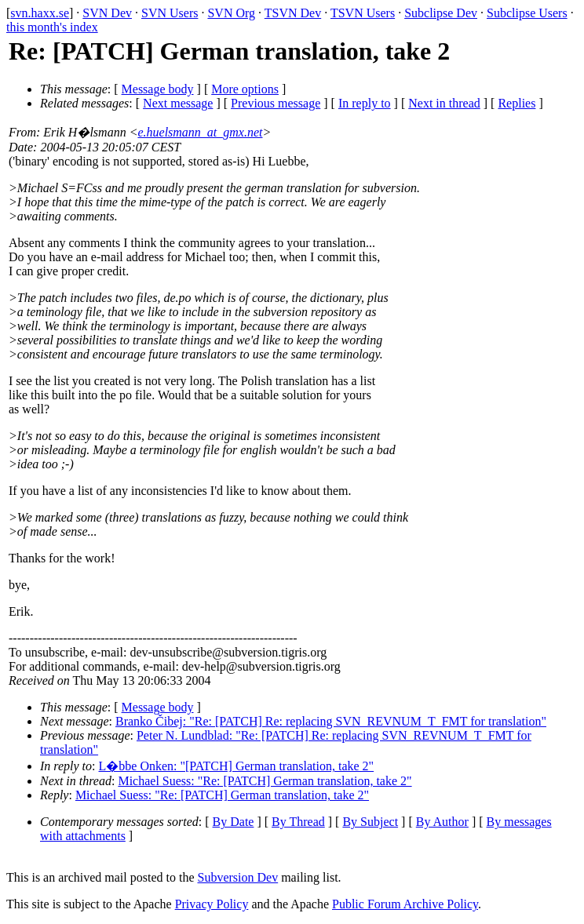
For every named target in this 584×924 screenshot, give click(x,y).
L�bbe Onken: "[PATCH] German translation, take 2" (237, 766)
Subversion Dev (238, 877)
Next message (178, 103)
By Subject (370, 822)
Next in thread (444, 103)
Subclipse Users (527, 13)
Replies (516, 103)
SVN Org (231, 13)
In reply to (365, 103)
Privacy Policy (212, 904)
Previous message (276, 103)
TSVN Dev (293, 13)
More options (245, 89)
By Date (234, 822)
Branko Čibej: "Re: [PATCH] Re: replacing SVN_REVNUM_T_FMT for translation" (331, 721)
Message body (158, 89)
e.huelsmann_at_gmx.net (200, 132)
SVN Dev (107, 13)
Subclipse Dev (441, 13)
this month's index (52, 27)
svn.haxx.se (40, 13)
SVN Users (170, 13)
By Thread (298, 822)
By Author (442, 822)
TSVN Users (363, 13)
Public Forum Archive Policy (405, 904)
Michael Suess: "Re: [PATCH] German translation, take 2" (265, 781)
